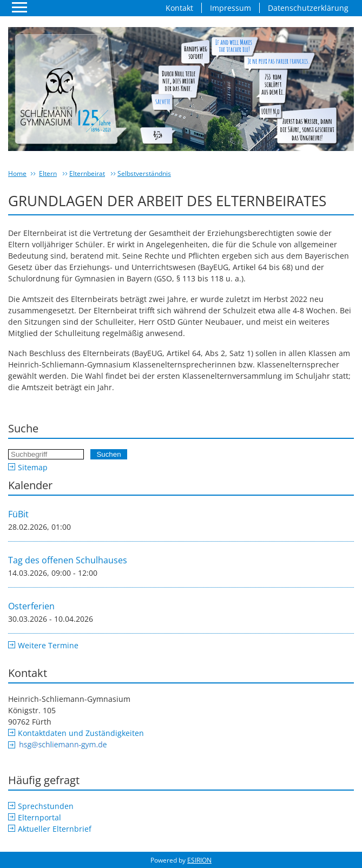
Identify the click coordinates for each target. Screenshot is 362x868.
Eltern (48, 173)
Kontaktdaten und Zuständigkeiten (81, 733)
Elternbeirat (87, 173)
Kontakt (179, 8)
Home (17, 173)
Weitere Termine (48, 645)
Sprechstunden (46, 806)
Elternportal (40, 817)
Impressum (231, 8)
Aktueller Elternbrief (55, 829)
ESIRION (199, 860)
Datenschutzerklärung (308, 8)
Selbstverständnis (144, 173)
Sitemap (33, 467)
